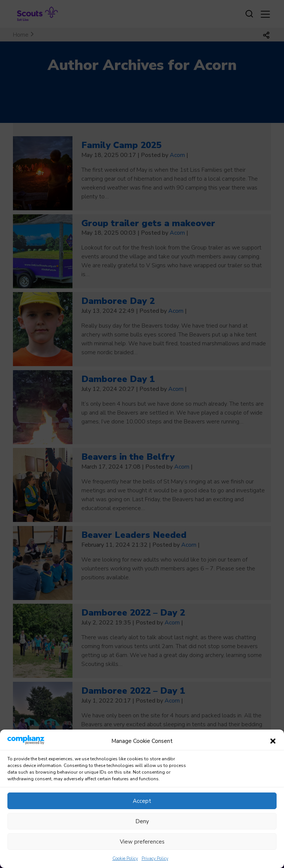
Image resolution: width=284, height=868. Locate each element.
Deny (142, 830)
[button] (273, 750)
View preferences (142, 850)
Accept (142, 810)
